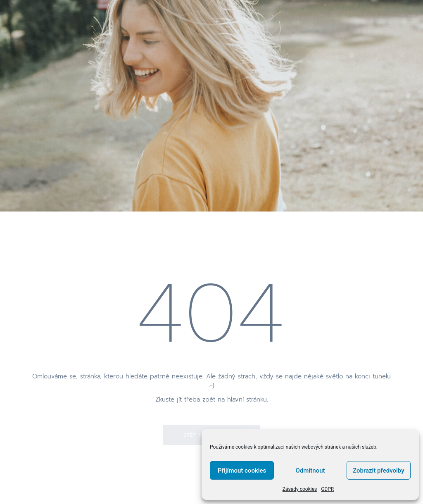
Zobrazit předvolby (379, 471)
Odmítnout (310, 471)
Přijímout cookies (242, 471)
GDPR (327, 489)
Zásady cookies (300, 489)
